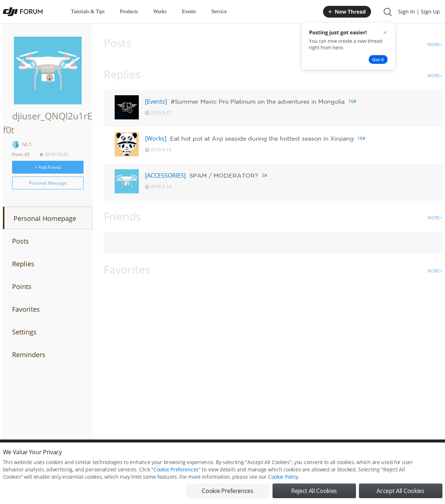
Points (22, 286)
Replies (23, 264)
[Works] (156, 138)
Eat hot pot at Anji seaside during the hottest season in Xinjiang (262, 138)
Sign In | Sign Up (419, 12)
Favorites (26, 309)
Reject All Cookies (314, 493)
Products (129, 12)
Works (160, 12)
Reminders (29, 355)
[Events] (156, 101)
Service (219, 12)
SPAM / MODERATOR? (224, 175)
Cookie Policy (283, 479)
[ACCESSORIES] (165, 175)
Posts (21, 241)
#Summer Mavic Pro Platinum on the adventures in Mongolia (258, 101)
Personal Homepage (45, 218)
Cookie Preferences (176, 472)
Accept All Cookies (400, 493)
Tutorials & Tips (88, 12)
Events (189, 12)
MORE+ (435, 45)
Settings (24, 332)
